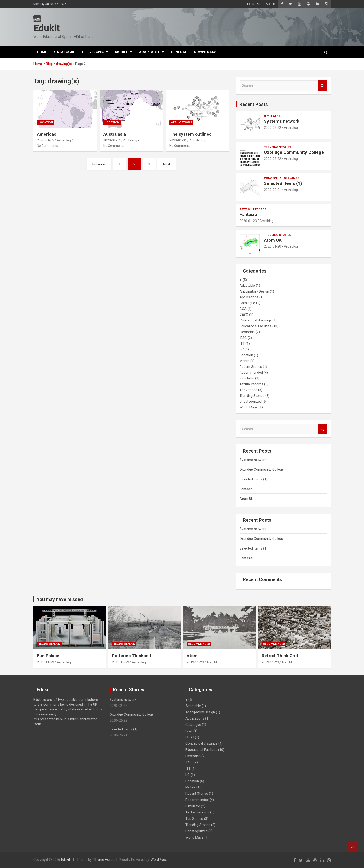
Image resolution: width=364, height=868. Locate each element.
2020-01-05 (45, 140)
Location (46, 122)
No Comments (47, 146)
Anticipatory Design (254, 291)
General (179, 52)
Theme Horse (104, 860)
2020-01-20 (273, 246)
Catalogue (65, 52)
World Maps (249, 407)
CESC (244, 315)
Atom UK (273, 240)
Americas (47, 134)
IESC (243, 338)
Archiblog (64, 140)
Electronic (93, 52)
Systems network (282, 121)
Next (167, 164)
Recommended (251, 373)
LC (242, 349)
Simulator (272, 116)
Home (42, 52)
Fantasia (248, 214)
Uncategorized (251, 402)
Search (322, 86)
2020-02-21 (273, 190)
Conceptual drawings (282, 178)
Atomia (271, 4)
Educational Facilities (255, 326)
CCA (243, 309)
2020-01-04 (112, 140)
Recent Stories (251, 367)
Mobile (122, 52)
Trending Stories (278, 147)
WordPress (159, 860)
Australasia (115, 134)
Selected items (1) (283, 183)
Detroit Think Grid (280, 656)
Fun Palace (48, 656)
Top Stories (248, 390)
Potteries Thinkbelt (132, 656)
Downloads (205, 52)
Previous (99, 164)
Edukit (47, 28)
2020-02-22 (273, 128)
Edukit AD (254, 4)
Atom (192, 656)
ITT (242, 344)
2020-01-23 (248, 221)
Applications (181, 122)
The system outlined (191, 134)
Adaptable (149, 52)
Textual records (253, 209)
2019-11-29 (45, 662)
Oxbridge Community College (294, 152)
